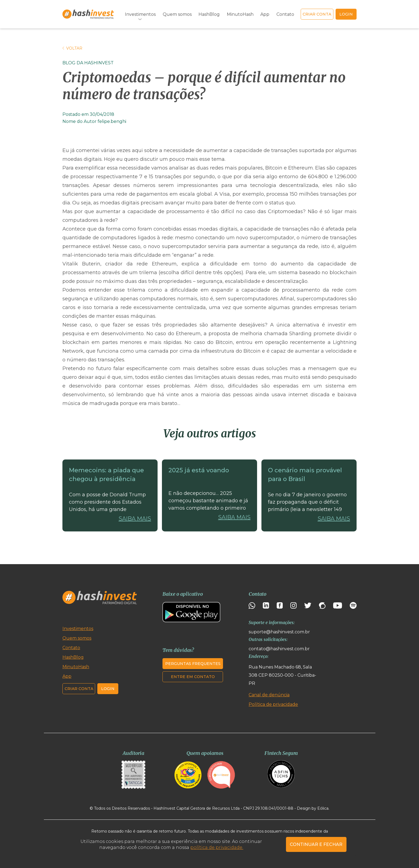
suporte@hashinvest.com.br (279, 632)
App (265, 14)
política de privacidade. (217, 847)
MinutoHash (240, 14)
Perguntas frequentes (193, 664)
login (346, 14)
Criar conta (317, 14)
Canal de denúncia (269, 695)
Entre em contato (193, 677)
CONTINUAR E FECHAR (316, 844)
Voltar (72, 48)
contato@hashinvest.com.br (279, 649)
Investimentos (140, 14)
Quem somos (177, 14)
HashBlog (209, 14)
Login (108, 689)
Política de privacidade (273, 704)
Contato (285, 14)
